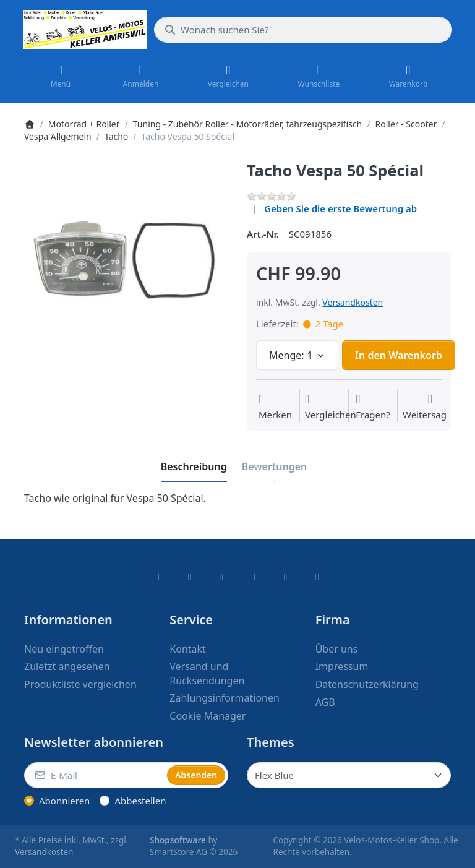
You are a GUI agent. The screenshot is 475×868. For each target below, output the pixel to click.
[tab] (194, 466)
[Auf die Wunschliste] (275, 407)
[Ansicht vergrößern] (126, 263)
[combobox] (303, 30)
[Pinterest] (317, 577)
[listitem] (126, 263)
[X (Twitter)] (190, 577)
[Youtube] (286, 577)
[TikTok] (254, 577)
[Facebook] (158, 577)
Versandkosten (353, 302)
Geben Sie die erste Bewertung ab (340, 208)
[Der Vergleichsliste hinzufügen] (331, 407)
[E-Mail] (94, 775)
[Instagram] (221, 577)
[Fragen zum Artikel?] (373, 407)
